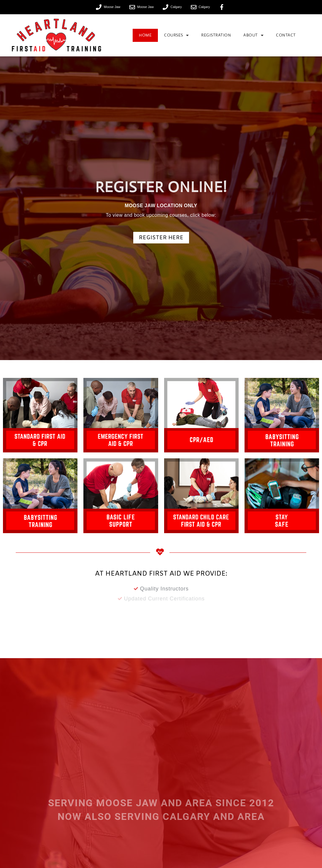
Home (145, 35)
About (253, 35)
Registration (216, 35)
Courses (176, 35)
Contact (286, 35)
